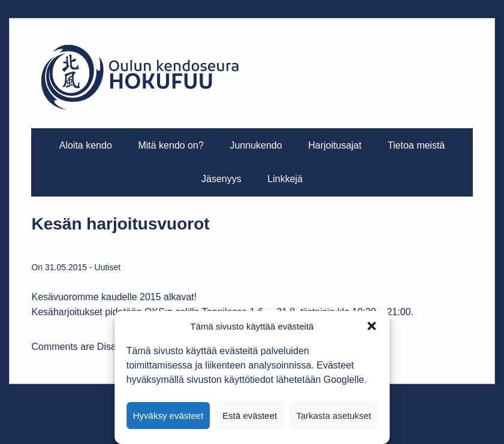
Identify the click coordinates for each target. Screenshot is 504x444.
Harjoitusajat (335, 145)
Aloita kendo (86, 145)
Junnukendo (256, 145)
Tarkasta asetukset (334, 416)
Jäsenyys (221, 179)
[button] (372, 326)
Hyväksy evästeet (168, 416)
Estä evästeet (250, 416)
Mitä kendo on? (170, 145)
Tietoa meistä (416, 145)
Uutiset (108, 267)
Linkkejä (285, 179)
